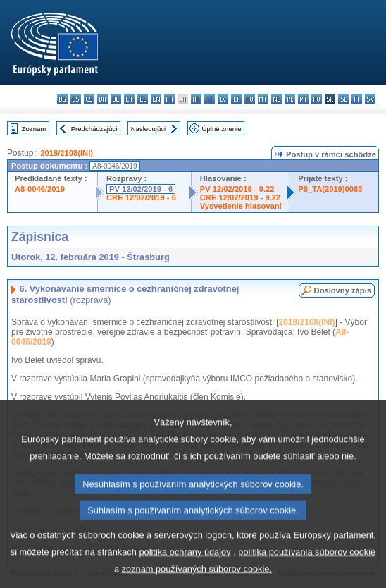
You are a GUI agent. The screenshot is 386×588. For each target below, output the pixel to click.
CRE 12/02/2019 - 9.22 (240, 197)
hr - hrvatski (196, 99)
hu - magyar (250, 99)
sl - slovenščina (343, 99)
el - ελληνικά (143, 99)
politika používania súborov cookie (307, 571)
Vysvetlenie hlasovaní (241, 206)
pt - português (303, 99)
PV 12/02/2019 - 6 (141, 189)
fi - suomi (357, 99)
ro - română (317, 99)
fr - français (169, 99)
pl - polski (290, 99)
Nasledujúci (149, 129)
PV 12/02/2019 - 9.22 (237, 189)
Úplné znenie (222, 129)
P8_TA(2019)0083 (330, 189)
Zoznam (34, 129)
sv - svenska (370, 99)
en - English (156, 99)
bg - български (62, 99)
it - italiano (210, 99)
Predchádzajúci (94, 129)
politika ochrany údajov (185, 571)
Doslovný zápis (343, 290)
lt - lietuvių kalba (236, 99)
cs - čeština (89, 99)
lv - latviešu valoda (223, 99)
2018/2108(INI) (67, 153)
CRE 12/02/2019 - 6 (141, 197)
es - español (76, 99)
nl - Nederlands (276, 99)
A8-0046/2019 (40, 189)
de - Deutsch (116, 99)
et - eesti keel (129, 99)
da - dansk (102, 99)
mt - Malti (263, 99)
